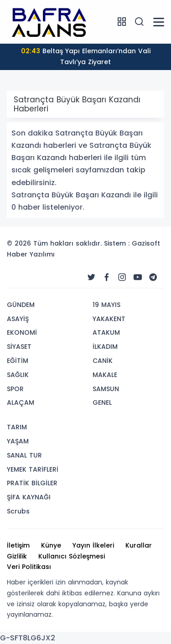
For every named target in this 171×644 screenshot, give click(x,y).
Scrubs (18, 511)
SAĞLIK (18, 375)
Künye (51, 545)
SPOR (15, 389)
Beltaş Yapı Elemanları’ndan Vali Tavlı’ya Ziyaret (86, 56)
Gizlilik (17, 556)
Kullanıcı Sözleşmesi (72, 556)
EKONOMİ (22, 332)
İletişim (18, 545)
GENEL (102, 402)
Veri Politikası (29, 567)
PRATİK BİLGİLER (32, 483)
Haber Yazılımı (31, 254)
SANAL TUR (24, 455)
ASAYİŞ (18, 319)
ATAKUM (106, 332)
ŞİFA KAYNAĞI (29, 497)
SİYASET (19, 347)
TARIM (17, 427)
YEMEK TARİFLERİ (33, 469)
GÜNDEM (21, 305)
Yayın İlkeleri (93, 545)
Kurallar (139, 545)
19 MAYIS (106, 305)
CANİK (103, 361)
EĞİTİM (18, 361)
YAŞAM (18, 441)
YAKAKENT (109, 319)
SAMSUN (106, 389)
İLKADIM (105, 347)
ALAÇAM (21, 402)
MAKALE (105, 375)
